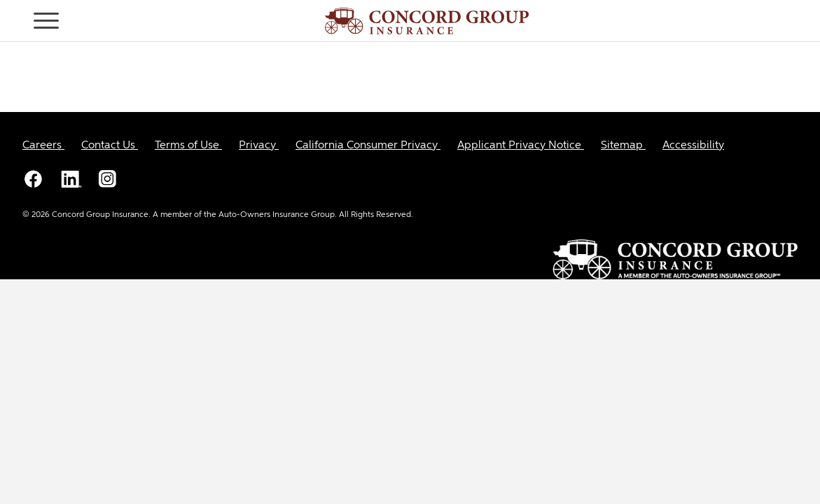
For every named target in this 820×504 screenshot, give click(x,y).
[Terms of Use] (188, 146)
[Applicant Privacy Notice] (521, 146)
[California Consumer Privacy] (368, 146)
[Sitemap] (623, 146)
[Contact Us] (110, 146)
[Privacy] (259, 146)
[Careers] (43, 146)
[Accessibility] (693, 146)
